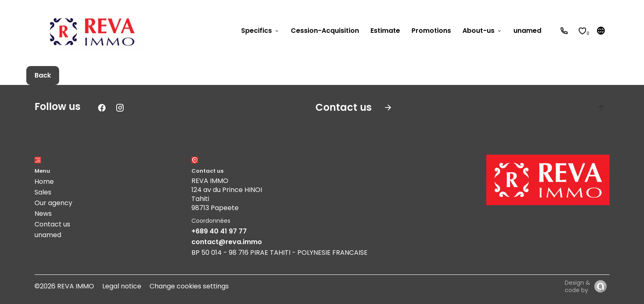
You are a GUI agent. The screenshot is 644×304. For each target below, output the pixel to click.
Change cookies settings (189, 286)
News (43, 214)
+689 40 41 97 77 (219, 231)
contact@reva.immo (227, 242)
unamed (48, 235)
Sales (43, 192)
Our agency (53, 203)
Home (44, 182)
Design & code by (577, 286)
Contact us (52, 224)
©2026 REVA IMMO (64, 286)
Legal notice (122, 286)
